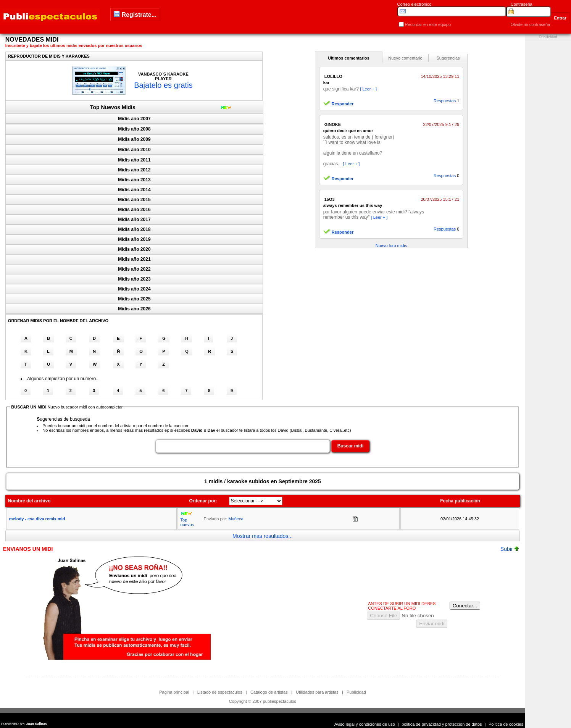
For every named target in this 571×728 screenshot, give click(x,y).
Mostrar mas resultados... (263, 536)
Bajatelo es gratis (163, 85)
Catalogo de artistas (269, 692)
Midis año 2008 (134, 129)
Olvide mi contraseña (530, 24)
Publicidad (356, 692)
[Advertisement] (548, 155)
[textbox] (243, 446)
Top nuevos (187, 522)
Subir (510, 549)
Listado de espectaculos (220, 692)
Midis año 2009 (134, 139)
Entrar (560, 18)
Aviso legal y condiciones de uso (365, 724)
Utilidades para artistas (317, 692)
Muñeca (236, 519)
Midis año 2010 (134, 150)
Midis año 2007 (134, 119)
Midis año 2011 (134, 160)
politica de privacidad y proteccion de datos (442, 724)
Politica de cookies (506, 724)
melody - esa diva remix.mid (37, 519)
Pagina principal (174, 692)
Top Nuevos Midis (113, 107)
